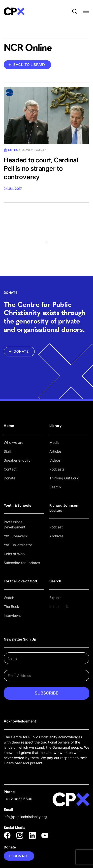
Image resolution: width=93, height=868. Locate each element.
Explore (55, 598)
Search (55, 487)
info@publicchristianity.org (25, 817)
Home (9, 426)
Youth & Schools (17, 505)
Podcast (56, 527)
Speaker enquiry (17, 460)
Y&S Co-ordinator (18, 545)
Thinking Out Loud (64, 478)
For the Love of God (20, 581)
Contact (10, 469)
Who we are (14, 442)
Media (54, 442)
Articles (55, 451)
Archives (56, 536)
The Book (11, 607)
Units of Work (15, 554)
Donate (10, 478)
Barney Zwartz (33, 150)
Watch (9, 598)
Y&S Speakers (15, 536)
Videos (55, 460)
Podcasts (57, 469)
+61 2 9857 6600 (18, 799)
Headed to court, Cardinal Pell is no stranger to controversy (41, 168)
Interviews (12, 615)
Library (55, 426)
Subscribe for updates (22, 563)
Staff (8, 451)
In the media (59, 607)
